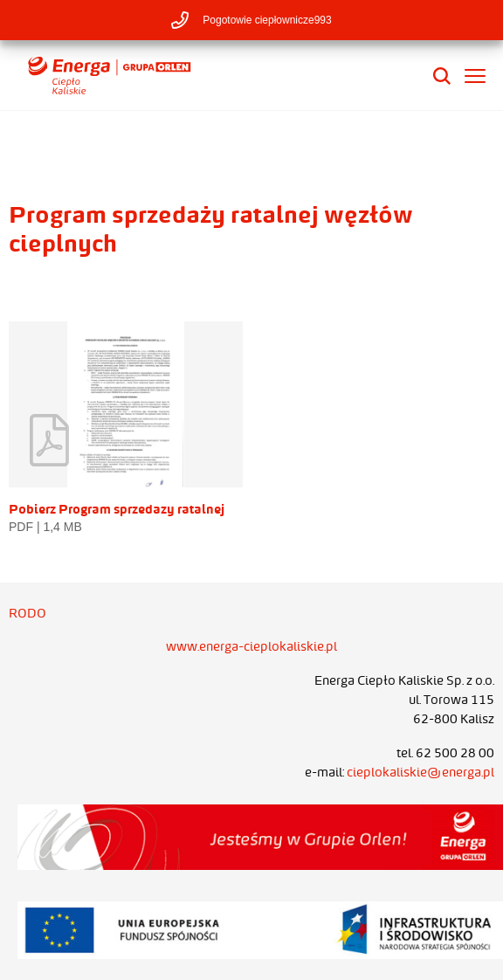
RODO (28, 613)
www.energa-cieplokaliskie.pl (251, 646)
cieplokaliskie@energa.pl (420, 772)
